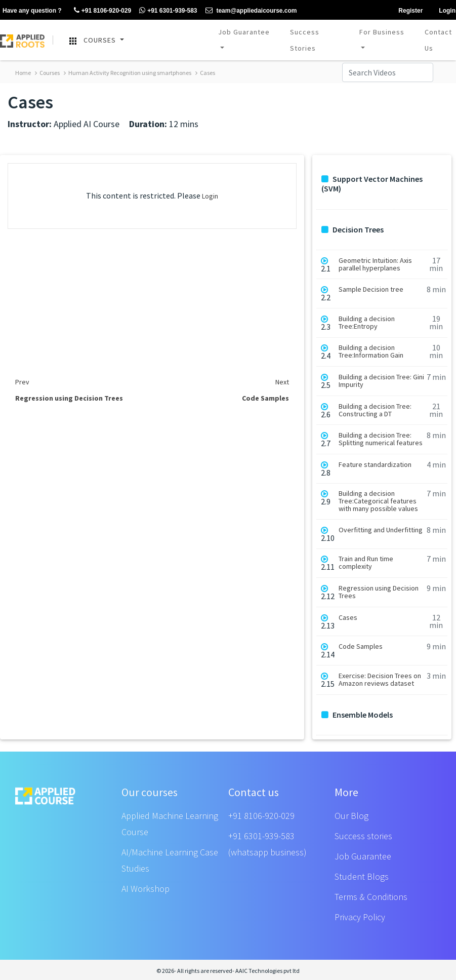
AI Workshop (146, 889)
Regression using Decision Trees (379, 592)
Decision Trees (353, 230)
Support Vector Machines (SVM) (372, 184)
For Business (382, 32)
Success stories (363, 836)
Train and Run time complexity (366, 563)
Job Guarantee (244, 32)
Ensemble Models (357, 715)
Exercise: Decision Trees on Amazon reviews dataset (380, 680)
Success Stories (305, 40)
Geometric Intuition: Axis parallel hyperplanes (375, 264)
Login (210, 196)
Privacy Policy (360, 917)
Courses (47, 73)
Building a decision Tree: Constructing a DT (375, 410)
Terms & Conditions (371, 897)
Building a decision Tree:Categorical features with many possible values (378, 501)
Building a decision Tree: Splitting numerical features (381, 439)
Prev (22, 382)
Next (282, 382)
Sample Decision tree (371, 289)
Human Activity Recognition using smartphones (128, 73)
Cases (205, 73)
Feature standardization (375, 465)
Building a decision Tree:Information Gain (371, 351)
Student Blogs (362, 876)
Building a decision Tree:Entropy (367, 323)
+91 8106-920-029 (261, 816)
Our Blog (351, 816)
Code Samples (361, 646)
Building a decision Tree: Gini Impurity (381, 381)
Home (23, 73)
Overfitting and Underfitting (381, 530)
